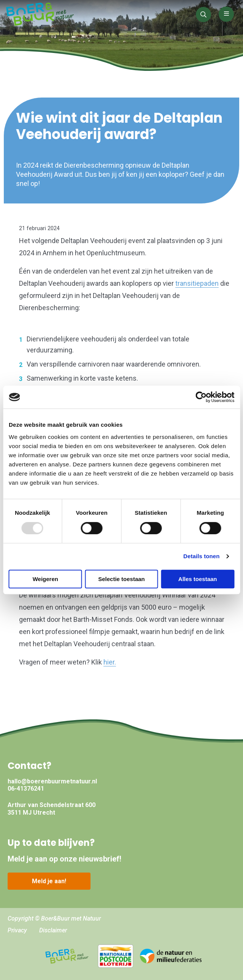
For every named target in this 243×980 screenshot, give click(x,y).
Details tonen (201, 556)
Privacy (17, 930)
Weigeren (45, 579)
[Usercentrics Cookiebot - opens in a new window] (201, 397)
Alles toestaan (198, 579)
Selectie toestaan (121, 579)
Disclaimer (53, 930)
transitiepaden (197, 283)
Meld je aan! (49, 881)
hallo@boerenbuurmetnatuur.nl (52, 781)
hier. (110, 662)
